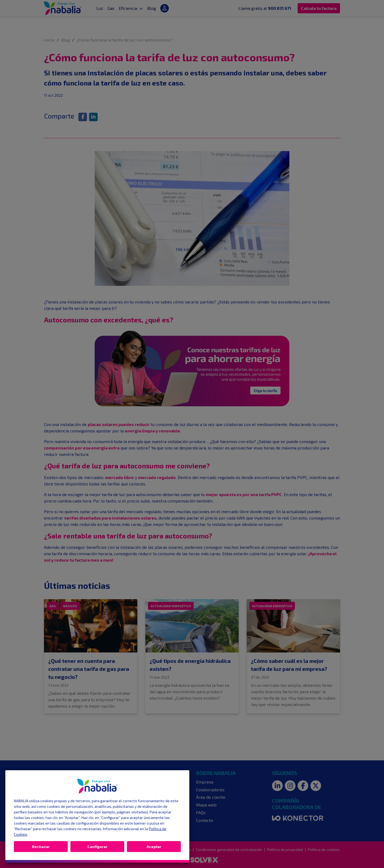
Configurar (97, 847)
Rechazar (41, 847)
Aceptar (154, 847)
